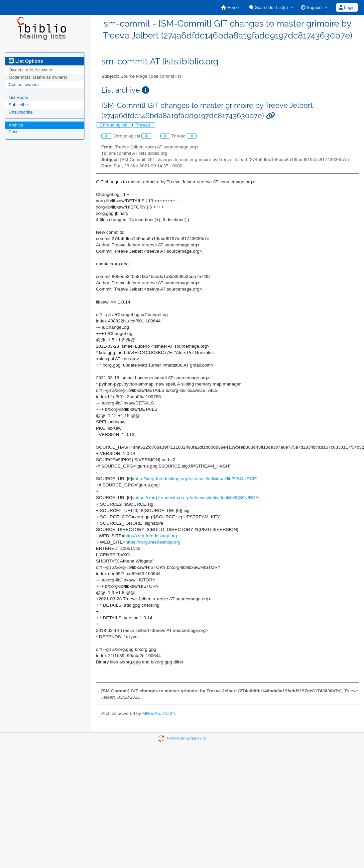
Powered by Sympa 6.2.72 (187, 738)
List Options (26, 61)
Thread (144, 125)
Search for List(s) (269, 7)
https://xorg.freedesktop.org (153, 542)
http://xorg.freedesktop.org (151, 536)
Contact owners (24, 85)
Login (347, 7)
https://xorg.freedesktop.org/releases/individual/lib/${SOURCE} (197, 498)
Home (230, 7)
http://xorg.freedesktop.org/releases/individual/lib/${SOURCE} (196, 479)
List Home (18, 97)
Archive (16, 125)
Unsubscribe (21, 112)
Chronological (114, 125)
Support (311, 7)
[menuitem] (230, 7)
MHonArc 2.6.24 (159, 713)
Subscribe (18, 105)
